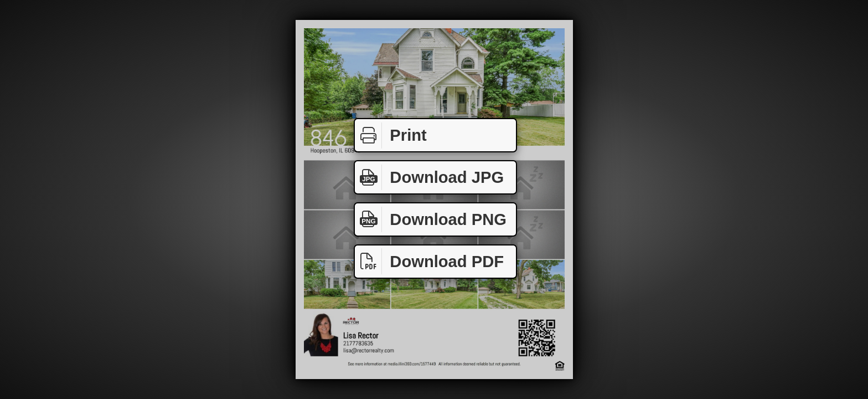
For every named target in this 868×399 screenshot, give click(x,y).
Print (391, 135)
